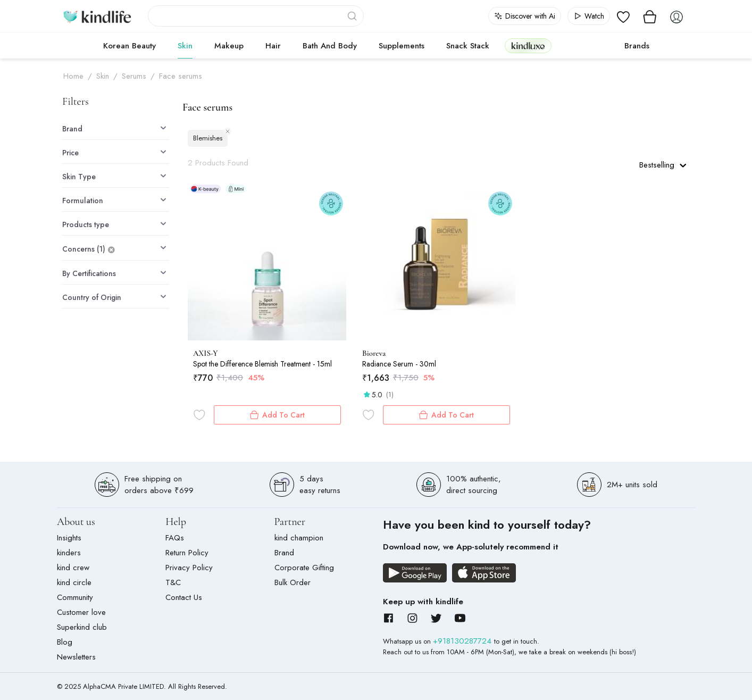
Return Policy (187, 553)
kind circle (74, 582)
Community (75, 597)
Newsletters (76, 657)
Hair (273, 46)
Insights (69, 538)
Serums (134, 76)
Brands (637, 46)
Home (73, 76)
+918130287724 (463, 641)
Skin (185, 46)
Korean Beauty (129, 46)
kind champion (299, 538)
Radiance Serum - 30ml (399, 364)
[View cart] (650, 16)
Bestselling (663, 165)
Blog (65, 642)
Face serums (181, 76)
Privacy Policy (189, 568)
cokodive (585, 46)
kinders (69, 553)
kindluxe (528, 45)
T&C (173, 582)
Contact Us (184, 597)
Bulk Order (293, 582)
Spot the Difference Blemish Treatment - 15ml (262, 364)
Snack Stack (468, 46)
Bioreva (374, 353)
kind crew (73, 568)
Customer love (81, 612)
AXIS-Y (205, 353)
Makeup (229, 46)
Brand (284, 553)
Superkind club (82, 627)
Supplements (402, 46)
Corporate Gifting (304, 568)
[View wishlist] (623, 16)
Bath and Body (330, 46)
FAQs (175, 538)
